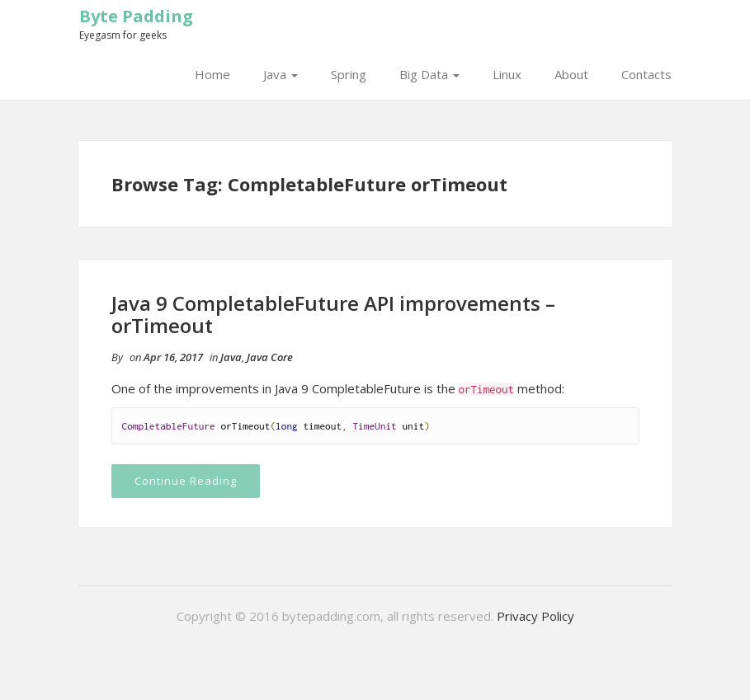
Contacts (646, 74)
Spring (349, 74)
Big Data (429, 74)
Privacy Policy (535, 616)
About (571, 74)
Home (212, 74)
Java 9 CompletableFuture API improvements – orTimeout (333, 314)
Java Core (270, 357)
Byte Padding (136, 16)
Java (281, 74)
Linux (507, 74)
